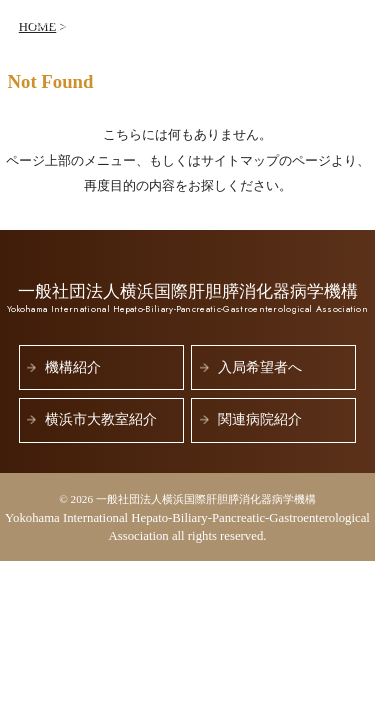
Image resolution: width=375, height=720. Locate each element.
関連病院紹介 (260, 419)
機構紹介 (73, 367)
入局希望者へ (260, 367)
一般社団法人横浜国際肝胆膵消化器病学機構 (149, 29)
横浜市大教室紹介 (101, 419)
